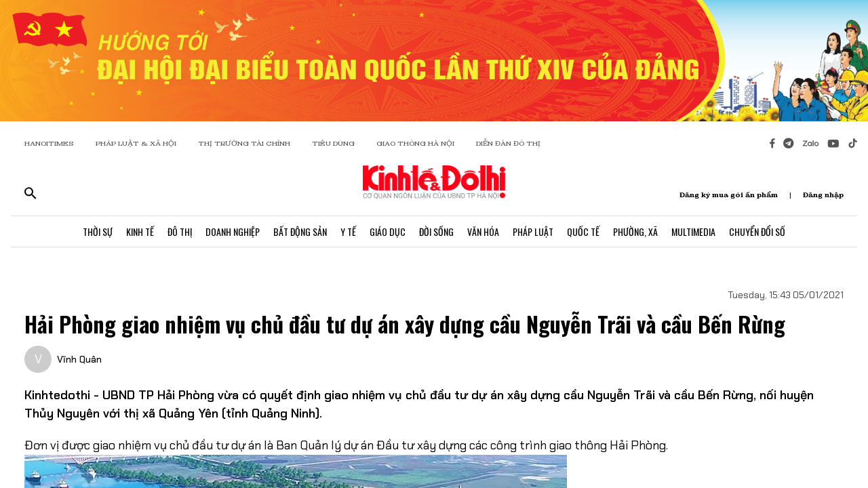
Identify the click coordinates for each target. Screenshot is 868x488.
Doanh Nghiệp (233, 231)
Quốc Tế (583, 231)
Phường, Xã (635, 231)
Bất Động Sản (300, 231)
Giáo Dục (388, 231)
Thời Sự (98, 231)
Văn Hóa (483, 231)
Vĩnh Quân (79, 359)
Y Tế (348, 231)
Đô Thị (180, 231)
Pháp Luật (533, 231)
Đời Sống (436, 231)
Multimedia (693, 231)
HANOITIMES (49, 143)
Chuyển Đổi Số (757, 231)
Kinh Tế (140, 231)
